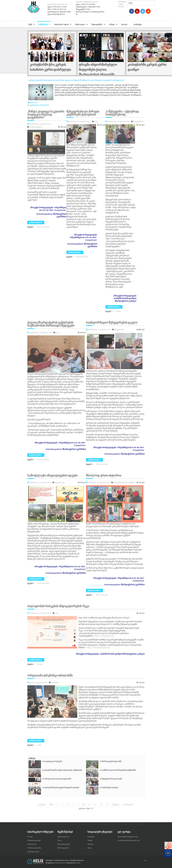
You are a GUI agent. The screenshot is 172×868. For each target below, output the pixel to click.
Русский (121, 7)
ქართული (122, 2)
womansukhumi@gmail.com (58, 4)
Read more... (33, 102)
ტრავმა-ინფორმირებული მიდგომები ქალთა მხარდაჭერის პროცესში (98, 70)
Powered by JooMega (160, 7)
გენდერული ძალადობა (39, 105)
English (121, 4)
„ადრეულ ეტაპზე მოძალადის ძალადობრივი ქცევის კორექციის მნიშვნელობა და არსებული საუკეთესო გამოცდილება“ (76, 80)
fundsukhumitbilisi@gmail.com (87, 2)
